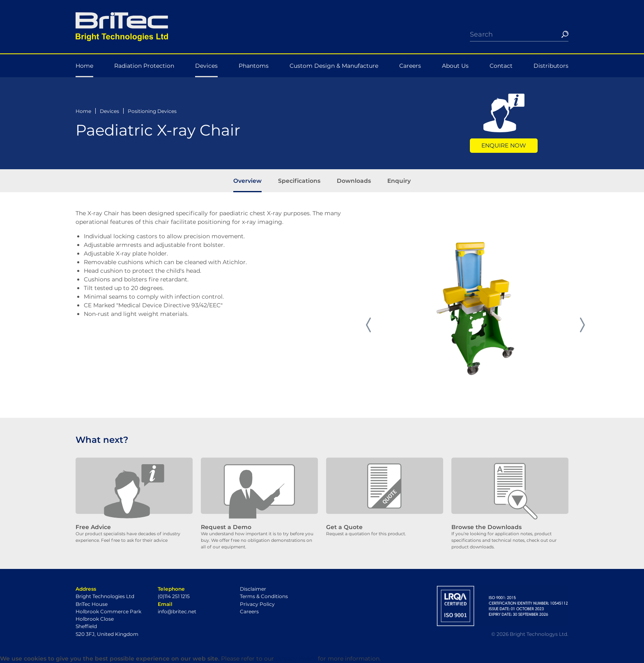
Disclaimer (253, 589)
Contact (501, 66)
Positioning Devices (152, 111)
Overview (247, 181)
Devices (206, 66)
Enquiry (399, 181)
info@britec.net (177, 611)
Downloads (354, 181)
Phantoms (254, 66)
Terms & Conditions (264, 596)
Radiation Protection (144, 66)
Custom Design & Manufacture (334, 66)
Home (84, 66)
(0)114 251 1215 (174, 596)
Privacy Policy (257, 604)
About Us (455, 66)
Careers (410, 66)
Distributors (551, 66)
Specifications (299, 181)
